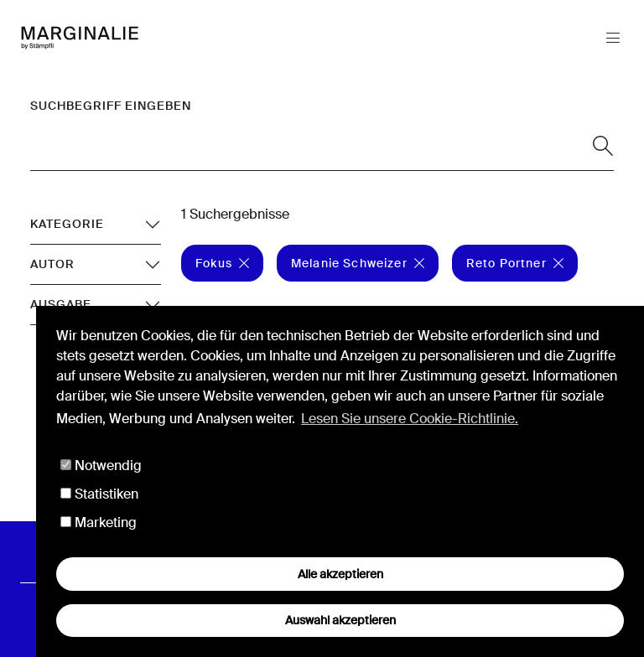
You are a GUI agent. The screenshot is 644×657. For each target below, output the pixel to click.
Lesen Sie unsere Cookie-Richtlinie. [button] (410, 419)
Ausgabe (61, 304)
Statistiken (99, 494)
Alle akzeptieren (340, 574)
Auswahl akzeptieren (340, 620)
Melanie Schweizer (358, 263)
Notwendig (101, 466)
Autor (52, 264)
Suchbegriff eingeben (111, 106)
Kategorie (67, 224)
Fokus (222, 263)
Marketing (99, 522)
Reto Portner (515, 263)
